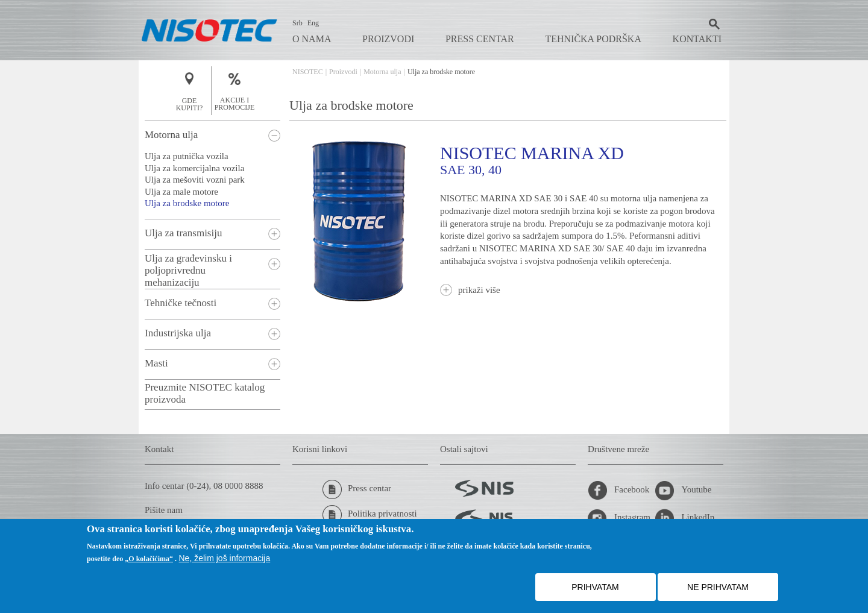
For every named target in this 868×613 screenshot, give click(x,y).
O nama (312, 39)
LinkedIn (684, 518)
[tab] (212, 136)
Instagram (619, 518)
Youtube (683, 491)
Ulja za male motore (181, 192)
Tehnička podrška (593, 39)
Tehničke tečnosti (181, 303)
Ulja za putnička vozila (187, 156)
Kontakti (697, 39)
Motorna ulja (382, 72)
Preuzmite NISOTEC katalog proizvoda (205, 393)
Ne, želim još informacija (225, 558)
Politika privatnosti (370, 515)
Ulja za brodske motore (187, 203)
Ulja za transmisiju (183, 233)
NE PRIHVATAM (718, 587)
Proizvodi (388, 39)
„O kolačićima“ (149, 559)
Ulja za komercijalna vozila (194, 168)
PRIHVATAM (595, 587)
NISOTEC (308, 72)
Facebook (618, 491)
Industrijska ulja (178, 333)
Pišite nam (164, 510)
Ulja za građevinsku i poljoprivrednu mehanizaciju (188, 270)
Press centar (480, 39)
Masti (156, 363)
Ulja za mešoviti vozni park (195, 180)
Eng (313, 23)
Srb (297, 23)
